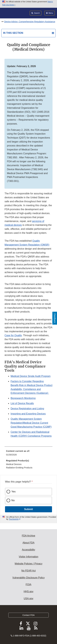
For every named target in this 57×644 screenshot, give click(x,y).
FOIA (28, 584)
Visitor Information (29, 557)
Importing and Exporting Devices (28, 414)
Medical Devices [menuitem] (14, 464)
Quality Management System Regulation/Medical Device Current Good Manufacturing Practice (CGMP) (31, 423)
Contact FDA (29, 615)
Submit (28, 509)
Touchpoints (14, 519)
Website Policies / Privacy (29, 564)
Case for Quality (13, 335)
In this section (13, 33)
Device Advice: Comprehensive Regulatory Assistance (30, 22)
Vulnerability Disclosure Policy (29, 578)
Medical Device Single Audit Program (31, 376)
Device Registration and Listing (27, 409)
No (13, 500)
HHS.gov (29, 591)
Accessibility (28, 550)
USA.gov (28, 598)
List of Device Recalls (22, 403)
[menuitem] (29, 454)
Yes (13, 492)
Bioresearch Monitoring (23, 398)
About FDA (29, 543)
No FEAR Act (29, 571)
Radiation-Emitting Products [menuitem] (19, 468)
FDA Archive (29, 536)
